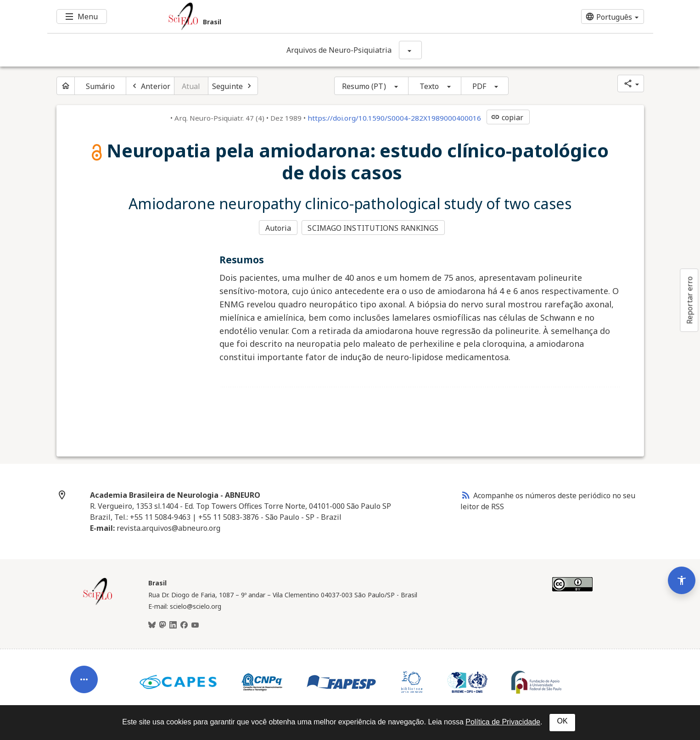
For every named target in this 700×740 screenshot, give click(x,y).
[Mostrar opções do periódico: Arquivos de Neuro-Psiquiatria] (410, 50)
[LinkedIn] (173, 624)
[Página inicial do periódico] (66, 86)
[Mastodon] (162, 624)
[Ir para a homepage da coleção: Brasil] (300, 17)
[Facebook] (184, 624)
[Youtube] (195, 624)
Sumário (101, 86)
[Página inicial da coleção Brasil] (98, 603)
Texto (429, 86)
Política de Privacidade (503, 722)
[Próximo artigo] (233, 86)
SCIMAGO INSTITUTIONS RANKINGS (374, 228)
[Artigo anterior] (150, 86)
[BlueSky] (152, 624)
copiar (507, 117)
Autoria (278, 228)
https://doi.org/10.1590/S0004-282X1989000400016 (394, 118)
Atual (191, 86)
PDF (479, 86)
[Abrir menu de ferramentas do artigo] (84, 672)
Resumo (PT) (364, 86)
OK (562, 721)
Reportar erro (689, 300)
